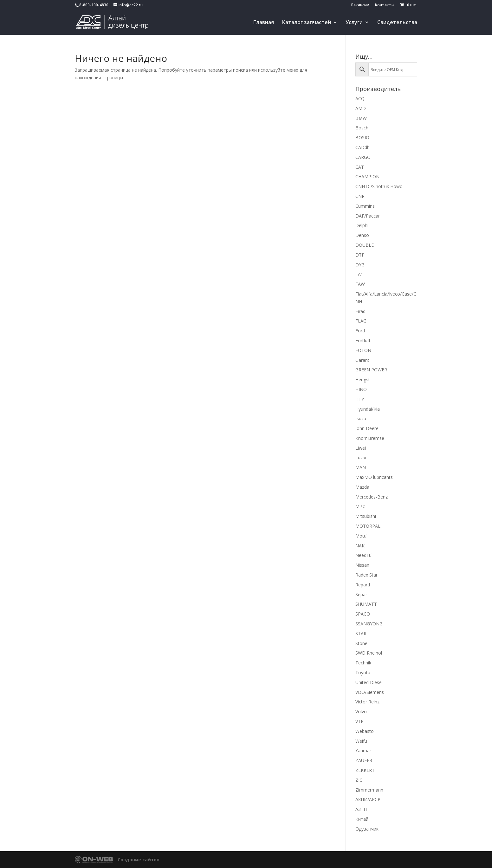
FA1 (359, 274)
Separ (361, 594)
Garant (362, 360)
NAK (360, 546)
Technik (363, 663)
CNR (360, 196)
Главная (264, 23)
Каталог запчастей (307, 23)
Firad (360, 311)
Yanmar (363, 751)
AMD (361, 108)
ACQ (360, 98)
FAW (360, 284)
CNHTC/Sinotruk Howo (379, 186)
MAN (361, 467)
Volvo (361, 711)
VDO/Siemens (370, 692)
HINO (361, 389)
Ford (360, 331)
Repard (363, 585)
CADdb (363, 147)
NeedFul (364, 555)
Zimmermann (369, 790)
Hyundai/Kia (368, 409)
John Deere (367, 428)
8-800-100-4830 (94, 5)
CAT (360, 167)
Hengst (363, 379)
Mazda (362, 487)
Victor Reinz (367, 702)
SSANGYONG (369, 624)
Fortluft (363, 340)
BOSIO (362, 137)
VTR (359, 721)
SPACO (363, 614)
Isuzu (361, 418)
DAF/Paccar (368, 216)
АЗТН (361, 809)
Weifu (361, 741)
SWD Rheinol (369, 653)
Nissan (362, 565)
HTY (360, 399)
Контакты (385, 5)
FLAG (361, 321)
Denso (362, 235)
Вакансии (360, 5)
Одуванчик (367, 829)
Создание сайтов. (139, 860)
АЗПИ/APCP (368, 799)
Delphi (362, 225)
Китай (362, 819)
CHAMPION (367, 176)
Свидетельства (397, 23)
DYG (360, 265)
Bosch (362, 128)
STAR (361, 633)
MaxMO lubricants (374, 477)
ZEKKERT (365, 770)
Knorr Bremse (370, 438)
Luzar (361, 457)
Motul (361, 536)
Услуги (354, 23)
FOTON (363, 350)
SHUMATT (366, 604)
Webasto (365, 731)
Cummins (365, 206)
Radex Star (366, 575)
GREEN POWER (371, 370)
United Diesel (369, 682)
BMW (361, 118)
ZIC (359, 780)
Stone (361, 643)
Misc (360, 506)
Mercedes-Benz (372, 497)
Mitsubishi (366, 516)
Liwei (361, 448)
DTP (360, 255)
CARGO (363, 157)
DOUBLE (365, 245)
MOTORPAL (368, 526)
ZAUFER (364, 760)
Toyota (363, 672)
